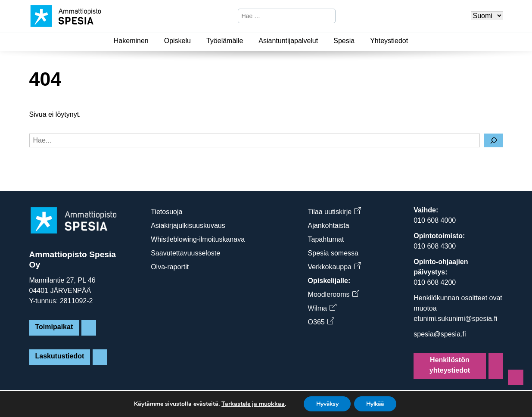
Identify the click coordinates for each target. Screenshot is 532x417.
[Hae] (328, 16)
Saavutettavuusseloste (185, 253)
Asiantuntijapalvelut (288, 41)
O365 (321, 322)
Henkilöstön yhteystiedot (450, 365)
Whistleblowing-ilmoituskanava (198, 239)
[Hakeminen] (154, 41)
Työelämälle (225, 41)
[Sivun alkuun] (516, 377)
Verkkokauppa (334, 267)
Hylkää (376, 403)
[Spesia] (360, 41)
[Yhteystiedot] (413, 41)
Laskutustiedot (60, 356)
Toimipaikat (54, 327)
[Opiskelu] (196, 41)
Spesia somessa (333, 253)
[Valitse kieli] (487, 16)
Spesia (344, 41)
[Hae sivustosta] (279, 16)
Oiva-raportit (170, 267)
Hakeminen (131, 41)
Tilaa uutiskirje (334, 212)
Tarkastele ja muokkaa (250, 404)
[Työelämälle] (248, 41)
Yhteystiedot (389, 41)
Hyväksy (325, 403)
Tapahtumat (326, 239)
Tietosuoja (166, 212)
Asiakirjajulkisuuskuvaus (188, 226)
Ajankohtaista (329, 226)
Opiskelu (177, 41)
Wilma (322, 308)
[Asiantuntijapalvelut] (323, 41)
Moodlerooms (333, 294)
